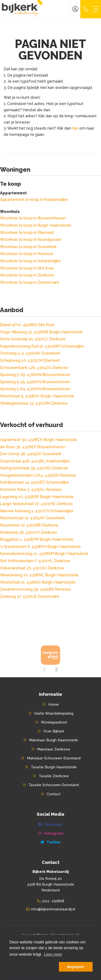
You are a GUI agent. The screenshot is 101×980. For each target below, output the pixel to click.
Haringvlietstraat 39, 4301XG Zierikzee (34, 468)
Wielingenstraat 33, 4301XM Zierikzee (34, 403)
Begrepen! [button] (76, 967)
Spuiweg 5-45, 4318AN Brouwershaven (35, 382)
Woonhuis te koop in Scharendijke (30, 261)
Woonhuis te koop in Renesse (27, 254)
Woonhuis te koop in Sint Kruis (27, 268)
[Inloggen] (75, 9)
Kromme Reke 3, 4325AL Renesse (31, 490)
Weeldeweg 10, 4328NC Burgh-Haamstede (39, 575)
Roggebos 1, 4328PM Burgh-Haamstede (37, 539)
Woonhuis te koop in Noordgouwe (31, 240)
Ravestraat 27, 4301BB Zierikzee (29, 525)
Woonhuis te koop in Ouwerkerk (28, 247)
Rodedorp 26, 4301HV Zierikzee (29, 532)
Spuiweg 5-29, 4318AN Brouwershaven (35, 375)
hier (75, 128)
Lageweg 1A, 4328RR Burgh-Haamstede (37, 497)
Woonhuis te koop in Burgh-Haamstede (36, 225)
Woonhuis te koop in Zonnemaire (30, 282)
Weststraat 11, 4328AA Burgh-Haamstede (38, 582)
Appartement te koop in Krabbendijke (34, 200)
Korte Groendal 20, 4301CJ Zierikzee (33, 339)
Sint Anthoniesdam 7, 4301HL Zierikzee (35, 561)
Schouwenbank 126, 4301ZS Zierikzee (34, 368)
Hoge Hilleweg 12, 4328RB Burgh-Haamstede (41, 332)
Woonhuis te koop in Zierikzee (27, 275)
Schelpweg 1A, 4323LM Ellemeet (30, 360)
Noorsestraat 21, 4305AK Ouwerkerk (32, 518)
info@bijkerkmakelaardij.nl (53, 909)
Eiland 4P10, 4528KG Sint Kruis (27, 325)
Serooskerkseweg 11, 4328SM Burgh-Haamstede (44, 554)
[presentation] (44, 670)
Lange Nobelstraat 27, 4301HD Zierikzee (36, 504)
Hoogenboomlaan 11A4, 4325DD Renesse (38, 475)
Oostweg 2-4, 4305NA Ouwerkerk (30, 353)
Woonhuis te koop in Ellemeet (27, 233)
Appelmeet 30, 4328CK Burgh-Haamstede (38, 440)
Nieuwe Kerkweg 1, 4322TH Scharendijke (37, 511)
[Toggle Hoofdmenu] (96, 9)
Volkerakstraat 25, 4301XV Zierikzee (32, 568)
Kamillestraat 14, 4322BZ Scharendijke (35, 482)
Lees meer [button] (53, 954)
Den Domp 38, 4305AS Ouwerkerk (31, 454)
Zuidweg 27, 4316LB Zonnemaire (30, 596)
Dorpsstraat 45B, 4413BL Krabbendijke (35, 461)
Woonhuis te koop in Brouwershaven (33, 218)
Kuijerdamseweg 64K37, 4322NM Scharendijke (42, 346)
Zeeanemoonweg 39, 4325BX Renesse (35, 589)
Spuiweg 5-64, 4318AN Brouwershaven (35, 389)
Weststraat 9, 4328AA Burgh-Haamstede (37, 396)
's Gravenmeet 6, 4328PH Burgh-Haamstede (40, 547)
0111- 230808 (53, 901)
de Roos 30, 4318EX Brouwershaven (33, 447)
